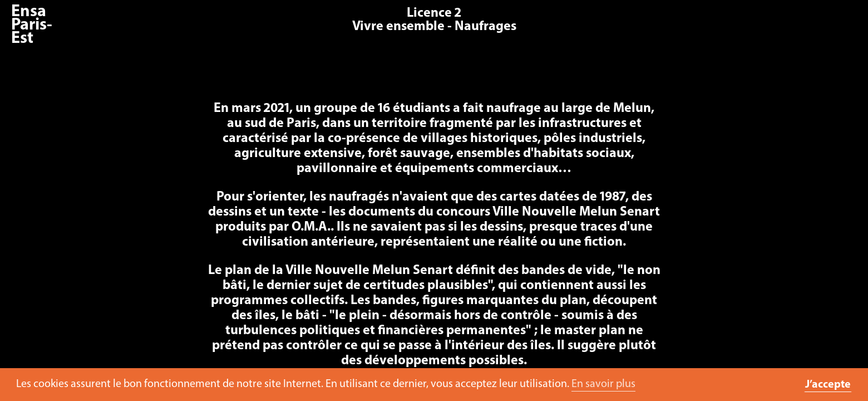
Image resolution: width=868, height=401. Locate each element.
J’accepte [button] (828, 385)
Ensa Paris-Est (32, 25)
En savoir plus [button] (603, 384)
